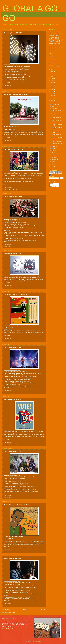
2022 (52, 78)
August (53, 146)
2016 (52, 91)
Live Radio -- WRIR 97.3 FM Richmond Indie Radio (55, 35)
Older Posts (42, 609)
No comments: (8, 85)
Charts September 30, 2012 (13, 33)
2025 (52, 72)
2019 (52, 85)
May (53, 153)
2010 (52, 167)
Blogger (40, 641)
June (53, 151)
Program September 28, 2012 (13, 149)
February (54, 159)
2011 (52, 164)
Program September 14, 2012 (13, 400)
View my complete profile (8, 628)
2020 (52, 83)
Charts (9, 87)
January (54, 162)
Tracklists (15, 189)
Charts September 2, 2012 (12, 558)
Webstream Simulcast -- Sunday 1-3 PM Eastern (54, 38)
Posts (52, 184)
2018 (52, 87)
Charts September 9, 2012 (12, 451)
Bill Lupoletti (7, 620)
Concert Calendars (53, 64)
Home (25, 609)
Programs (10, 189)
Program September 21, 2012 (13, 254)
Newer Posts (6, 609)
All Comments (54, 186)
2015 (52, 94)
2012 (52, 100)
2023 (52, 76)
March (53, 157)
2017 (52, 89)
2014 (52, 96)
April (53, 155)
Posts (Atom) (12, 613)
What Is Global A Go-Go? (55, 32)
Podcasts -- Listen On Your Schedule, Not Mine (55, 44)
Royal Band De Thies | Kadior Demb (16, 94)
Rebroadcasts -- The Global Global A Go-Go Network (55, 41)
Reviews (9, 142)
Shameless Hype (53, 66)
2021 (52, 81)
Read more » (7, 82)
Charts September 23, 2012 (13, 197)
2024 (52, 74)
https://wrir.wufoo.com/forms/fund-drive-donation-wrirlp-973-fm (19, 182)
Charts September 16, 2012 (13, 347)
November (54, 104)
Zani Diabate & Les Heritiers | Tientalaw (17, 505)
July (53, 148)
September (54, 109)
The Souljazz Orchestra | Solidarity (15, 294)
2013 (52, 98)
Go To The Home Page (54, 50)
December (54, 102)
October (54, 106)
